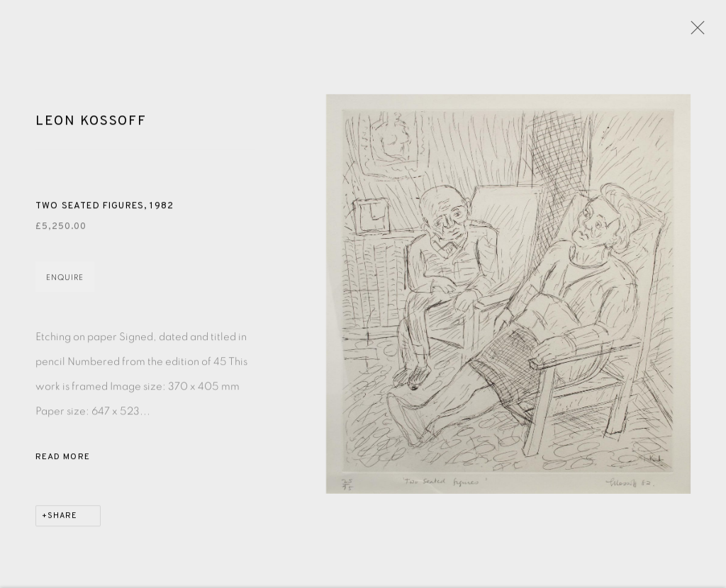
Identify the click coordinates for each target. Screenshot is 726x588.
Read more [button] (63, 459)
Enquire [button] (65, 279)
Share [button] (62, 518)
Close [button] (694, 32)
